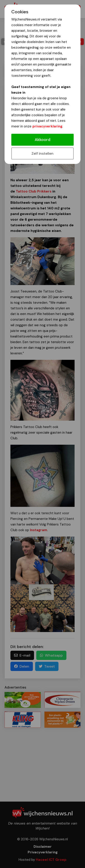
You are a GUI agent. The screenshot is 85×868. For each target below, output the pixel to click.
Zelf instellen (42, 153)
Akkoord (42, 140)
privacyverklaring (47, 126)
